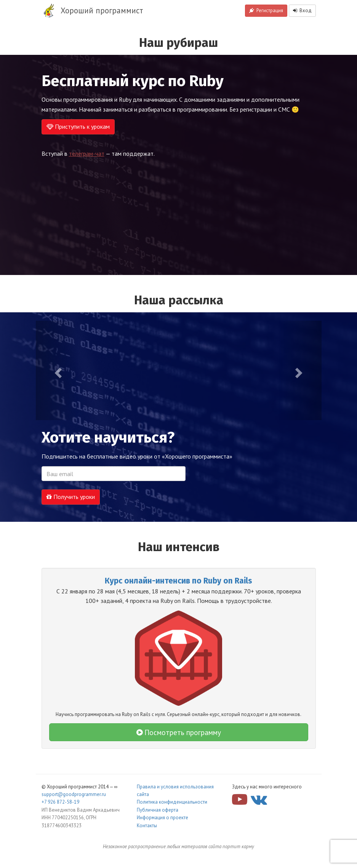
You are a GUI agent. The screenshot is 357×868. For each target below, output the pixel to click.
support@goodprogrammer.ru (74, 794)
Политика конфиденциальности (172, 802)
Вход (302, 10)
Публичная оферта (158, 810)
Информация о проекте (162, 818)
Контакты (147, 826)
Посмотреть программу (179, 732)
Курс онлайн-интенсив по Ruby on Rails (178, 581)
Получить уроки (71, 497)
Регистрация (266, 10)
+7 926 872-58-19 (60, 802)
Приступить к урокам (78, 126)
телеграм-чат (87, 153)
